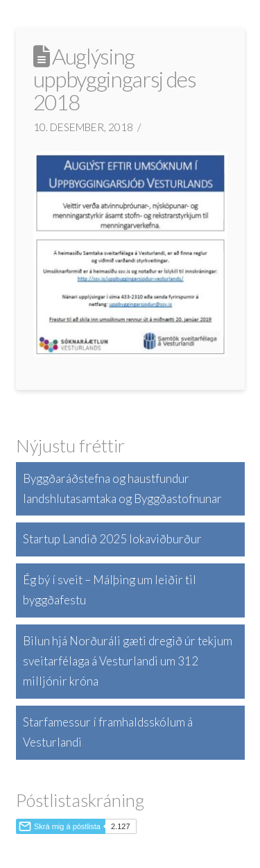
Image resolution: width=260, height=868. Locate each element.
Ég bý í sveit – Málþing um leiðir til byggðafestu (110, 590)
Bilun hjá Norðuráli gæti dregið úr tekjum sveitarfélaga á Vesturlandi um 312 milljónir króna (128, 661)
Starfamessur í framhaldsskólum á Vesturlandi (108, 732)
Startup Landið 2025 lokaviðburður (112, 539)
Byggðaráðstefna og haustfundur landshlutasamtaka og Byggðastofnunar (122, 488)
